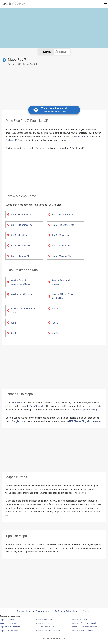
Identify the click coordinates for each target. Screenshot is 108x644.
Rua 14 (55, 333)
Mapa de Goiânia (43, 623)
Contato (87, 611)
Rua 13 (14, 333)
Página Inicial (24, 611)
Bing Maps (87, 421)
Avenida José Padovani (22, 294)
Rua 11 (14, 323)
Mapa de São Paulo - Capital (84, 623)
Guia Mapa (17, 403)
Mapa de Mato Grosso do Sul (48, 630)
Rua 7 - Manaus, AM (20, 246)
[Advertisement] (54, 85)
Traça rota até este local (54, 110)
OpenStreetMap (37, 406)
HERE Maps (75, 421)
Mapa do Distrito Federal (82, 630)
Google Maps (18, 421)
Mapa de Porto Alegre (45, 627)
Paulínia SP (11, 140)
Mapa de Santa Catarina (46, 620)
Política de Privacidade (66, 611)
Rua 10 (55, 309)
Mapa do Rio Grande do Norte (85, 627)
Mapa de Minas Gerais (82, 620)
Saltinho (82, 137)
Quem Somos (43, 611)
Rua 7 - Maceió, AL (20, 235)
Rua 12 (55, 323)
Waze (98, 421)
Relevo (63, 52)
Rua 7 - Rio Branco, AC (21, 215)
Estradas (48, 52)
